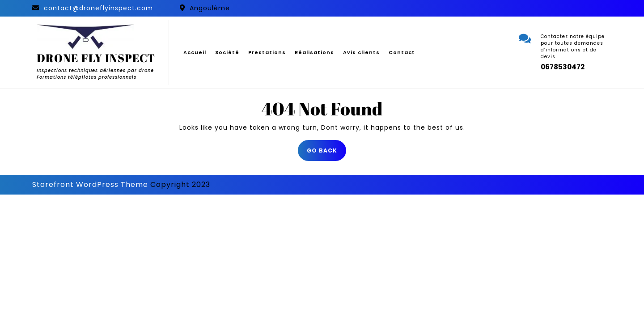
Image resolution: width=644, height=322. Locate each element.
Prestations (267, 52)
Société (227, 52)
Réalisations (314, 52)
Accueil (195, 52)
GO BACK (326, 153)
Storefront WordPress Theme (90, 184)
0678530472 (563, 67)
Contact (402, 52)
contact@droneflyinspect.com (98, 8)
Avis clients (361, 52)
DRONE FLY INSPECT (96, 58)
